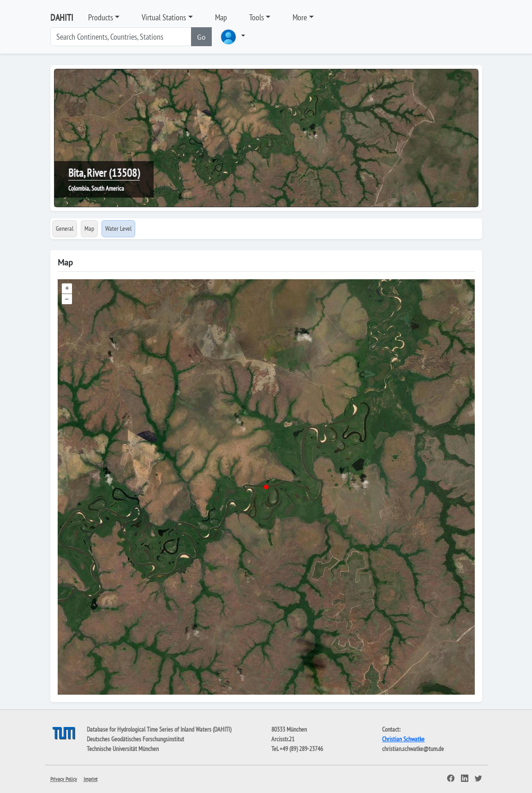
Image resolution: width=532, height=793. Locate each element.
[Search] (121, 37)
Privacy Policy (64, 779)
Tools (257, 17)
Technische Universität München (123, 749)
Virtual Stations (164, 17)
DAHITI (62, 18)
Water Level (118, 228)
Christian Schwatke (403, 739)
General (65, 228)
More (300, 17)
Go (201, 37)
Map (221, 17)
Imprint (90, 779)
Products (101, 17)
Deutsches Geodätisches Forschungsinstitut (135, 739)
